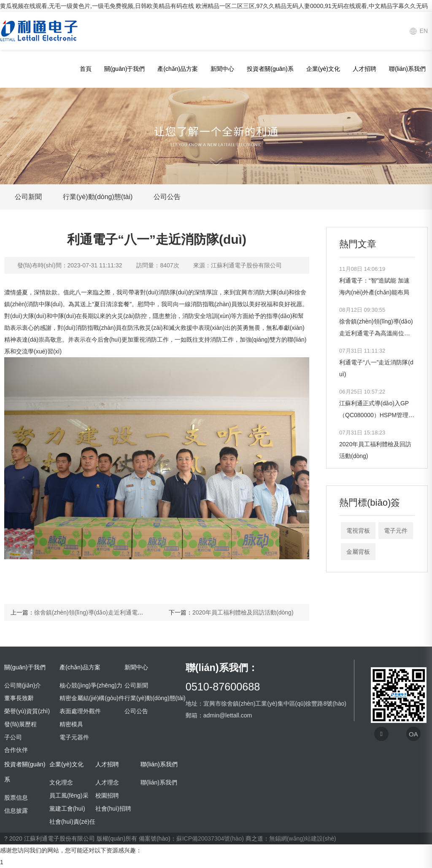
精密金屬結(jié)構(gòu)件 (92, 698)
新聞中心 (222, 69)
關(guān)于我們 (124, 69)
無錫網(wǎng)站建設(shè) (303, 838)
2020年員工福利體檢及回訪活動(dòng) (243, 612)
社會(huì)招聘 (113, 809)
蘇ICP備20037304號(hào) (210, 838)
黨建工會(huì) (67, 809)
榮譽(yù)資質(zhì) (27, 711)
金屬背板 (358, 552)
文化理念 (61, 782)
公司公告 (167, 197)
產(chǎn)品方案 (178, 69)
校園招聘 (107, 795)
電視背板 (358, 531)
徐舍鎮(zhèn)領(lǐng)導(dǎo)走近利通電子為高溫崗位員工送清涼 (118, 612)
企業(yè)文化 (323, 69)
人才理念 (107, 782)
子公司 (13, 737)
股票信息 (16, 798)
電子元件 (396, 531)
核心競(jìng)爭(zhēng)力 (91, 685)
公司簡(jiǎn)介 (23, 685)
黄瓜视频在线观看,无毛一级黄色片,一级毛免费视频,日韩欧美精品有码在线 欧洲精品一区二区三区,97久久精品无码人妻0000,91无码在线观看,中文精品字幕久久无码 (214, 6)
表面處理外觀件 (80, 711)
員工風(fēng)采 (69, 795)
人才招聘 (364, 69)
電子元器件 (74, 737)
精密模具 (71, 724)
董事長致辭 (19, 698)
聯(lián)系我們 (407, 69)
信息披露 (16, 811)
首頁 (86, 69)
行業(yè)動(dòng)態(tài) (98, 197)
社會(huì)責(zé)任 (72, 822)
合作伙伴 (16, 750)
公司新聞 (28, 197)
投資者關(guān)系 (270, 69)
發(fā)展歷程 (20, 724)
